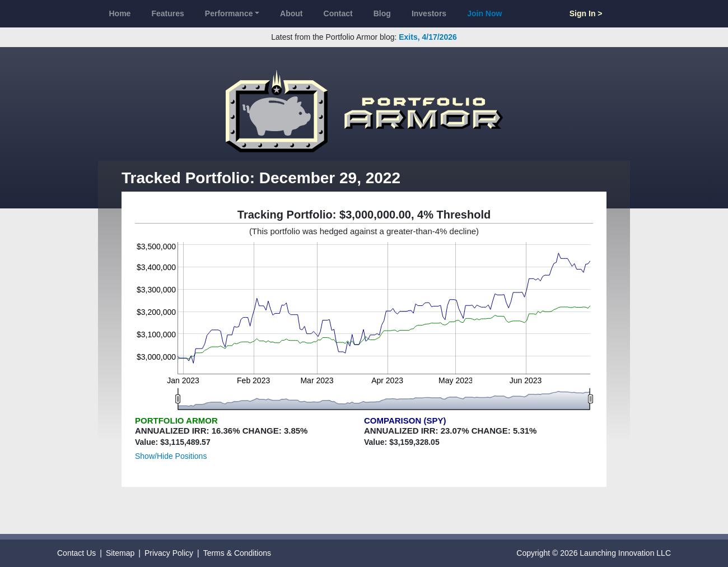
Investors (429, 13)
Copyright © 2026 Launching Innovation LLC (594, 553)
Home (120, 13)
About (291, 13)
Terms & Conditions (237, 553)
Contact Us (76, 553)
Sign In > (586, 13)
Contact (338, 13)
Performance (229, 13)
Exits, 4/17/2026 (428, 37)
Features (167, 13)
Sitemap (120, 553)
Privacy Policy (169, 553)
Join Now (484, 13)
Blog (382, 13)
